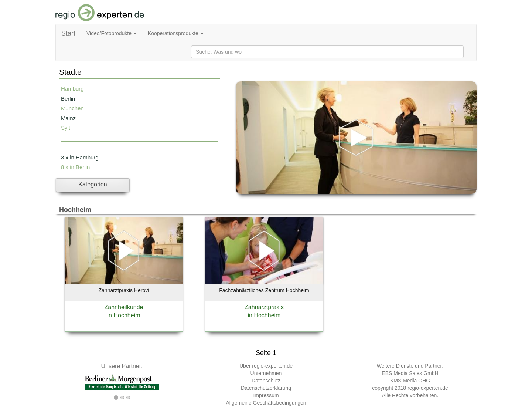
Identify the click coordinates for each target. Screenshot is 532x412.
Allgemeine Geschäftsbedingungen (266, 403)
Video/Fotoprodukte (112, 33)
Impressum (266, 395)
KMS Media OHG (410, 381)
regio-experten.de (428, 388)
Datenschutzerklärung (266, 388)
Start (68, 33)
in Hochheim (124, 315)
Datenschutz (266, 381)
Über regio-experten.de (266, 366)
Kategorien (93, 184)
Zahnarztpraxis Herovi (124, 290)
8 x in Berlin (75, 167)
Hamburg (72, 89)
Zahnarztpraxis (264, 307)
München (72, 108)
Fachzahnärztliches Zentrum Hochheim (264, 290)
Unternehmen (266, 373)
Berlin (68, 99)
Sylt (66, 128)
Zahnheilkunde (124, 307)
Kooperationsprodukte (176, 33)
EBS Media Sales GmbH (410, 373)
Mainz (68, 118)
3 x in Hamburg (80, 157)
